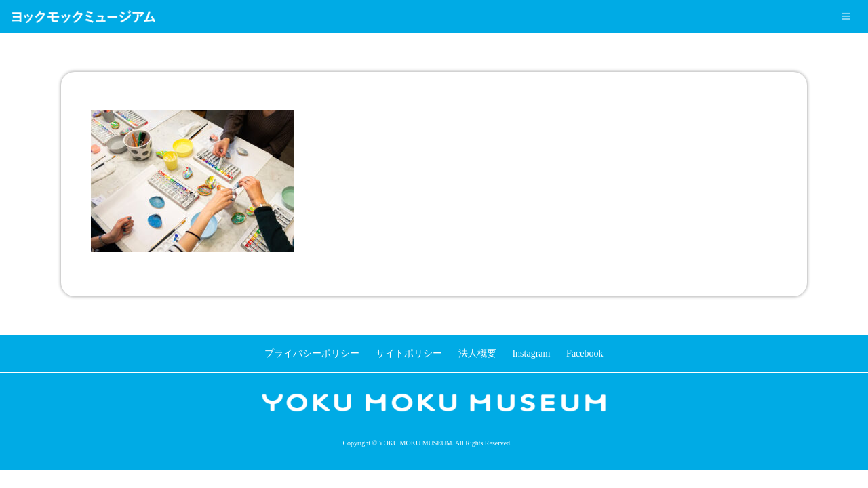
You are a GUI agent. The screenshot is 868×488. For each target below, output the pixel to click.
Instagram (531, 353)
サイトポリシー (409, 353)
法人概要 (477, 353)
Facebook (585, 353)
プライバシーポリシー (312, 353)
